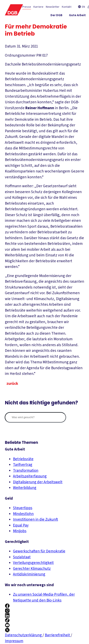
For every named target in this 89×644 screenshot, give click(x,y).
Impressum (14, 641)
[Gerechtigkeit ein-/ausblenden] (49, 23)
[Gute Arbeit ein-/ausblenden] (77, 16)
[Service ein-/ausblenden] (71, 23)
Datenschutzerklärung (24, 635)
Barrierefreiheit (58, 635)
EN (81, 7)
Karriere (38, 7)
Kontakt (67, 7)
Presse (27, 7)
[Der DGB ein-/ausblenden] (56, 16)
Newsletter (53, 7)
